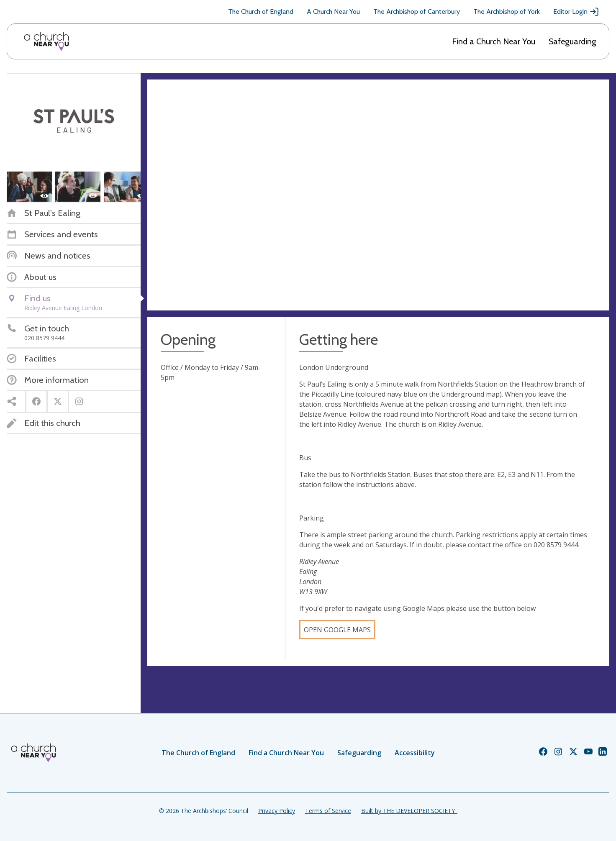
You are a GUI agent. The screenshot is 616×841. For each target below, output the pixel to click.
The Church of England (261, 12)
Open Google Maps (337, 630)
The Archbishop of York (507, 12)
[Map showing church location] (378, 195)
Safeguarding (572, 41)
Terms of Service (328, 811)
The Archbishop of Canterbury (417, 12)
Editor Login (576, 12)
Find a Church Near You (494, 41)
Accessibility (415, 753)
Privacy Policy (277, 811)
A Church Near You (333, 12)
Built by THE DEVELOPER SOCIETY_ (409, 811)
